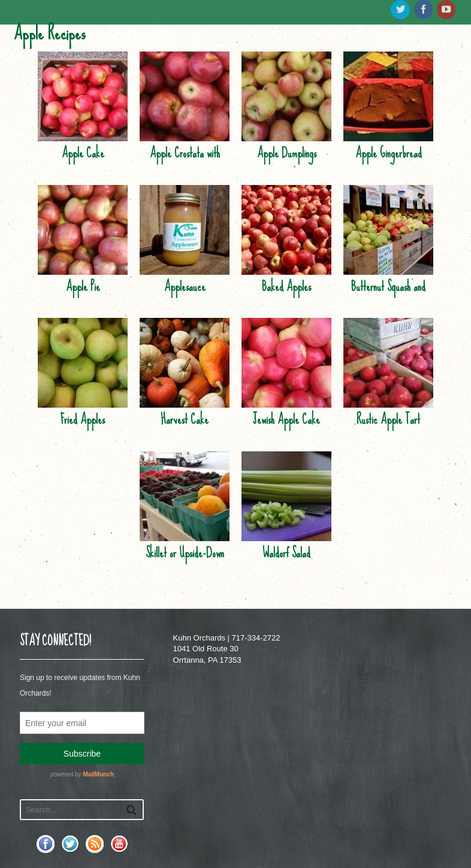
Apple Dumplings (287, 153)
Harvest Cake (185, 419)
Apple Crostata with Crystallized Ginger (185, 165)
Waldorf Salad (286, 553)
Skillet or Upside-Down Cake (185, 564)
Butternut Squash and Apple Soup (388, 298)
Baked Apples (286, 286)
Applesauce (185, 286)
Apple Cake (83, 153)
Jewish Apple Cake (286, 419)
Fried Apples (83, 419)
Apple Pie (83, 286)
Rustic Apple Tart (388, 419)
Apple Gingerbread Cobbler (389, 165)
